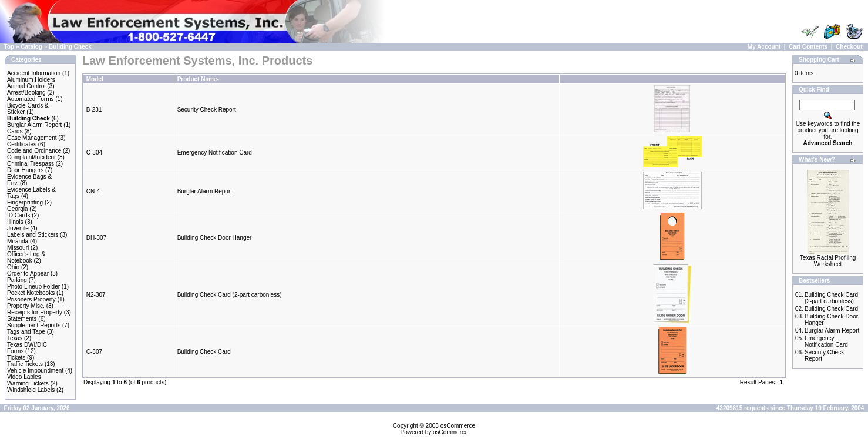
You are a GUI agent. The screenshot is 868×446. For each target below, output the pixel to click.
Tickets (16, 358)
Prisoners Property (31, 299)
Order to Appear (28, 274)
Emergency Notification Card (215, 152)
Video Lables (24, 377)
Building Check (70, 47)
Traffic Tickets (25, 364)
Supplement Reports (34, 325)
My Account (764, 47)
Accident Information (34, 73)
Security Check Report (207, 110)
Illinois (15, 222)
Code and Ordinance (34, 151)
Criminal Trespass (31, 164)
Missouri (18, 248)
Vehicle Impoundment (35, 370)
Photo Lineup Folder (33, 286)
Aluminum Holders (31, 80)
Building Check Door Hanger (215, 238)
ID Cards (18, 215)
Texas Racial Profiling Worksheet (828, 261)
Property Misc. (26, 306)
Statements (22, 319)
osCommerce (458, 426)
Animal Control (26, 86)
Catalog (31, 47)
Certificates (22, 144)
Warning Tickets (28, 383)
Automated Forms (30, 99)
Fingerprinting (25, 202)
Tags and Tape (26, 332)
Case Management (32, 138)
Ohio (13, 267)
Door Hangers (25, 170)
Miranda (18, 241)
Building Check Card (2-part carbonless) (230, 295)
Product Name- (198, 79)
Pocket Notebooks (31, 293)
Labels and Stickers (33, 235)
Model (95, 79)
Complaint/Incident (31, 157)
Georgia (18, 209)
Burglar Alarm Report (34, 125)
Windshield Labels (31, 390)
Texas (15, 338)
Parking (17, 280)
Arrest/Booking (26, 93)
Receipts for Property (35, 312)
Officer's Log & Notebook (26, 257)
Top (9, 47)
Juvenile (18, 228)
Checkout (849, 47)
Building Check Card (204, 352)
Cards (15, 131)
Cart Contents (808, 47)
